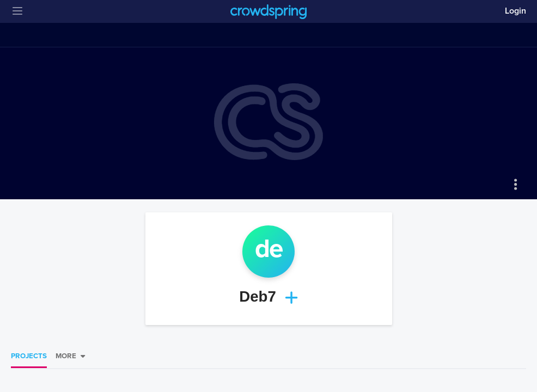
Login (515, 11)
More (66, 356)
